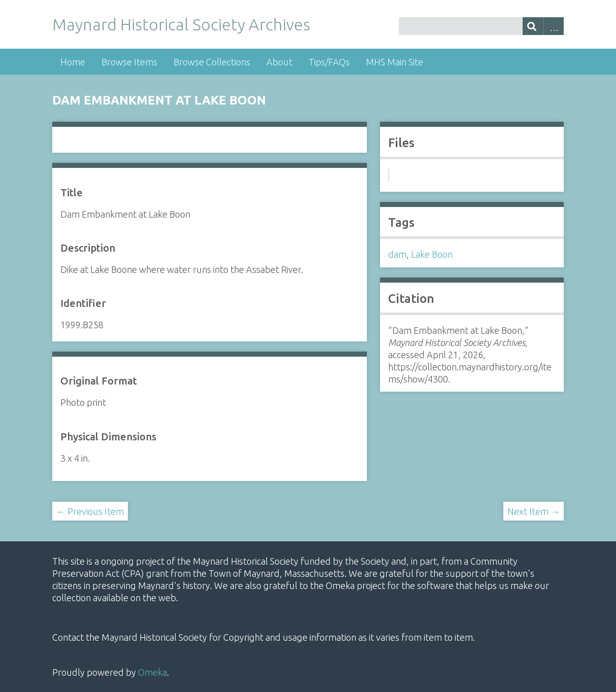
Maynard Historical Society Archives (181, 24)
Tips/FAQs (329, 62)
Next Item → (534, 511)
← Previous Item (90, 511)
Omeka (152, 672)
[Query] (481, 26)
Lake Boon (432, 254)
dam (397, 254)
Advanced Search (554, 26)
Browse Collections (212, 62)
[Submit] (533, 26)
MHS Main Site (395, 62)
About (279, 62)
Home (73, 62)
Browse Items (129, 62)
